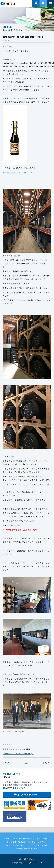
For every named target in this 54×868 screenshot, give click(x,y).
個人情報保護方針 (27, 859)
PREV (8, 763)
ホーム (7, 839)
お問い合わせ (20, 845)
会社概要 (11, 842)
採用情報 (9, 845)
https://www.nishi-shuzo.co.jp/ (18, 172)
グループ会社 (41, 845)
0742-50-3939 (17, 788)
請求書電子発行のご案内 (27, 849)
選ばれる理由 (42, 839)
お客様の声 (21, 842)
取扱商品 (32, 842)
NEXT (46, 763)
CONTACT (43, 5)
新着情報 (41, 842)
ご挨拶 (14, 839)
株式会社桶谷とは (27, 839)
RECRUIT (36, 5)
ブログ (31, 845)
